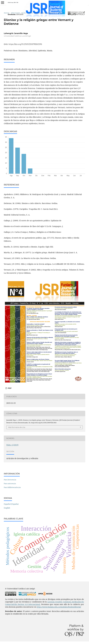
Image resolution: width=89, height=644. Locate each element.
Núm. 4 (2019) (27, 13)
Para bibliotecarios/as (12, 487)
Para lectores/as (10, 480)
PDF (9, 388)
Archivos (15, 13)
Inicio (7, 13)
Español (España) (11, 504)
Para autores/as (10, 483)
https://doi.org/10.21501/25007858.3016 (25, 44)
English (7, 508)
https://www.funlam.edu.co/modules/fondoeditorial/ (59, 607)
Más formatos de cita (17, 427)
